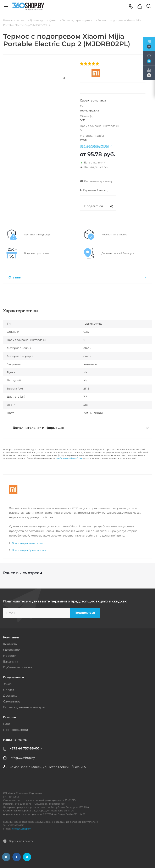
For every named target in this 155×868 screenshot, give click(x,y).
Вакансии (10, 662)
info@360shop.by (22, 758)
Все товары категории (27, 543)
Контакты (10, 644)
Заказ (7, 684)
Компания (11, 637)
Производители (16, 730)
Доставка (10, 696)
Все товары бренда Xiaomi (31, 550)
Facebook (17, 857)
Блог (7, 724)
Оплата (9, 690)
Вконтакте (6, 857)
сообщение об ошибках (69, 458)
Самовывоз (12, 650)
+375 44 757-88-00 (24, 748)
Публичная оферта (18, 667)
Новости (10, 656)
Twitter (27, 857)
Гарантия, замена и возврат (24, 707)
